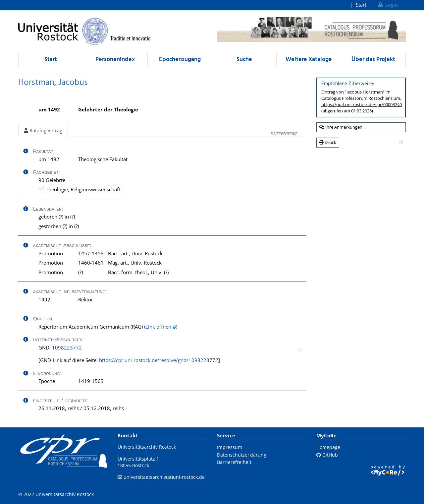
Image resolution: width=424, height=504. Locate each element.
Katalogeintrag (43, 130)
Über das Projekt (373, 60)
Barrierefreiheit (234, 462)
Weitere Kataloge (309, 60)
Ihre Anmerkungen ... (343, 127)
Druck (328, 142)
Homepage (328, 447)
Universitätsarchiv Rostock (147, 447)
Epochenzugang (180, 60)
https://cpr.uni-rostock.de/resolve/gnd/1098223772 (159, 360)
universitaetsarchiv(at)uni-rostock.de (164, 477)
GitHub (327, 455)
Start (361, 5)
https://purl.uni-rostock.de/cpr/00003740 (362, 104)
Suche (244, 60)
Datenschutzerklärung (242, 455)
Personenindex (115, 60)
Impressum (230, 447)
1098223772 (67, 347)
